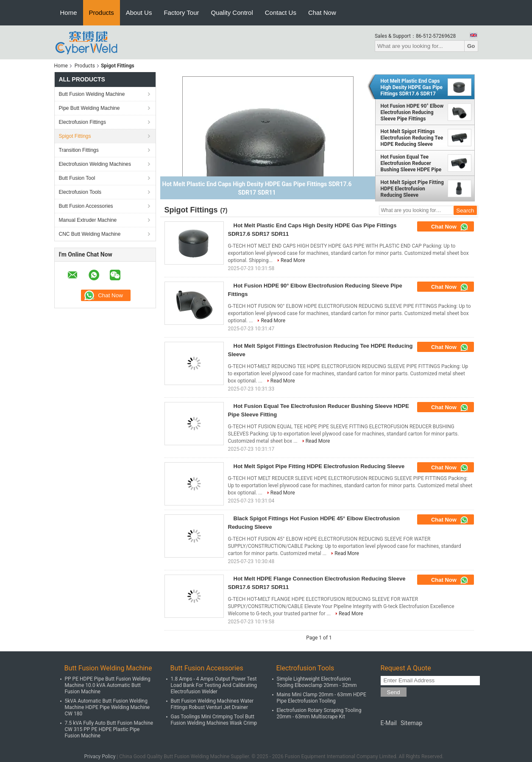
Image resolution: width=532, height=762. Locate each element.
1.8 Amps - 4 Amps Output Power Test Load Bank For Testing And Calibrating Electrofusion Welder (214, 685)
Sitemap (411, 723)
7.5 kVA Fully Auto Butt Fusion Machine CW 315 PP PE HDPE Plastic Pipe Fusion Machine (109, 729)
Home (69, 13)
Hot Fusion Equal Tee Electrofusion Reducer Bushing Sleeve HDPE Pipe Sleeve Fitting (411, 163)
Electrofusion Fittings (82, 122)
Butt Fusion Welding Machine (92, 94)
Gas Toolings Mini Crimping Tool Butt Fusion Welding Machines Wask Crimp (214, 720)
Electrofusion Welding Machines (95, 164)
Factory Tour (181, 13)
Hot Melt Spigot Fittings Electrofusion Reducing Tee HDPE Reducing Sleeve (412, 138)
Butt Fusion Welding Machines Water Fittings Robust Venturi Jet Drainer (212, 704)
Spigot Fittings (75, 136)
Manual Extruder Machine (88, 220)
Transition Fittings (79, 150)
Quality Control (232, 13)
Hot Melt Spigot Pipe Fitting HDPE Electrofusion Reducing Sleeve (412, 189)
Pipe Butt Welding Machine (89, 108)
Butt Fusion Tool (77, 178)
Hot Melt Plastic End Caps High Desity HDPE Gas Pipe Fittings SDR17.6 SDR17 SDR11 (412, 87)
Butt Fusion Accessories (86, 206)
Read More (293, 260)
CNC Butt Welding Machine (90, 234)
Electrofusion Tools (80, 192)
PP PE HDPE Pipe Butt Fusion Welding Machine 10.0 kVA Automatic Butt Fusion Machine (108, 685)
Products (102, 13)
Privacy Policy (100, 756)
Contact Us (281, 13)
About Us (139, 13)
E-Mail (389, 723)
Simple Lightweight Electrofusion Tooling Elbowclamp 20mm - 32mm (317, 682)
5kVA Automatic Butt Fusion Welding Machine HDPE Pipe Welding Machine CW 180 (107, 707)
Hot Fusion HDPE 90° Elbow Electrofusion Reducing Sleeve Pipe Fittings (412, 112)
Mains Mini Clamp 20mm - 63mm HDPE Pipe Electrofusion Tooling (322, 698)
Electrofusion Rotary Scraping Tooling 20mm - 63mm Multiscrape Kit (319, 713)
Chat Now (322, 13)
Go (471, 46)
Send (394, 692)
